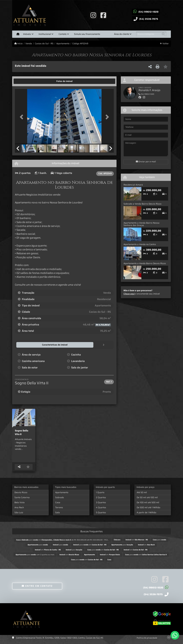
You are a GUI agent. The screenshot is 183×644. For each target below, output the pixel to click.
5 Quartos (101, 515)
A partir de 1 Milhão (146, 515)
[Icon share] (93, 15)
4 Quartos (101, 510)
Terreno (59, 510)
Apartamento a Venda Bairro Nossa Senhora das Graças (141, 224)
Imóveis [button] (27, 34)
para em (90, 548)
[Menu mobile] (18, 34)
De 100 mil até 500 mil (148, 505)
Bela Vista (20, 505)
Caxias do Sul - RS (44, 44)
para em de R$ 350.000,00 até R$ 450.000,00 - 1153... (62, 543)
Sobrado (60, 500)
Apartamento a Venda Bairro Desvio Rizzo (145, 263)
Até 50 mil (142, 495)
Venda (29, 44)
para (159, 543)
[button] (22, 117)
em (137, 543)
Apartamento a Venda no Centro (140, 244)
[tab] (24, 81)
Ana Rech (19, 510)
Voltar (164, 44)
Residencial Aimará (133, 185)
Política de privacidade (147, 641)
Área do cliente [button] (122, 34)
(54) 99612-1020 (148, 12)
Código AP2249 (80, 44)
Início (18, 44)
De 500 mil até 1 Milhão (148, 510)
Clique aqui (129, 294)
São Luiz (19, 515)
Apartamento (63, 44)
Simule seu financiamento (87, 34)
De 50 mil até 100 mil (147, 500)
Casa (58, 505)
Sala (57, 515)
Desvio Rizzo (21, 495)
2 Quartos (101, 500)
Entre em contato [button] (37, 589)
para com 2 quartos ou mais (35, 557)
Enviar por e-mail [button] (146, 162)
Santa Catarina (22, 500)
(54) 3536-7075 (149, 19)
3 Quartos (101, 505)
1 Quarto (100, 495)
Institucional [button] (45, 34)
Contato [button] (63, 34)
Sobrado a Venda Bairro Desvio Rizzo (142, 204)
